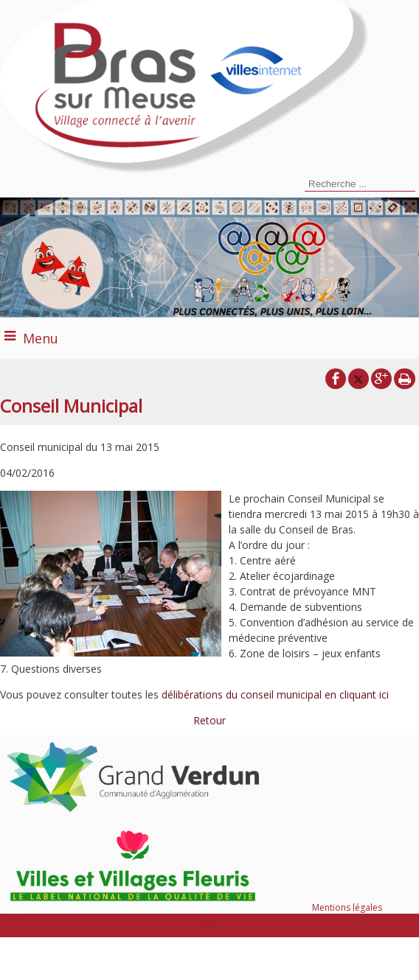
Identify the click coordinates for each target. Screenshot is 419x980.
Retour (209, 720)
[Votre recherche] (360, 184)
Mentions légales (347, 907)
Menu (41, 338)
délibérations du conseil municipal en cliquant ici (277, 694)
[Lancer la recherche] (302, 185)
